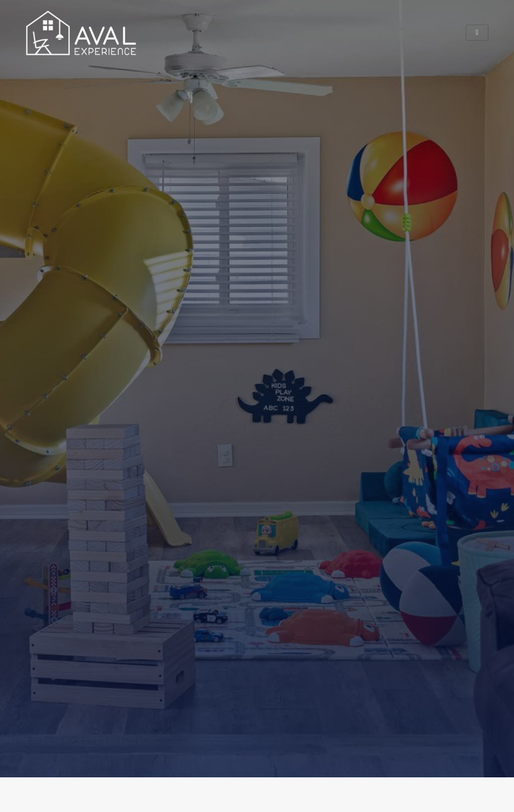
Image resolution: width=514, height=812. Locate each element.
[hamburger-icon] (477, 33)
